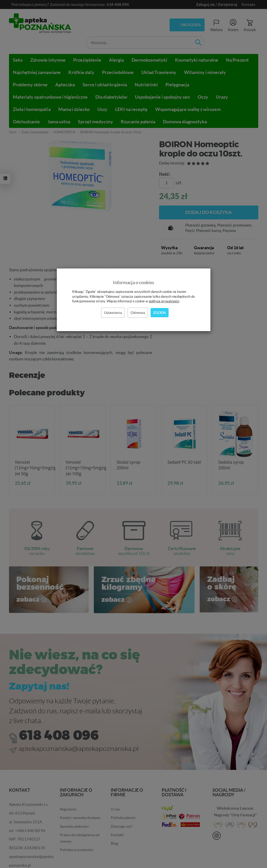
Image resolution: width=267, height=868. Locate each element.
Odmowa (138, 313)
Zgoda (160, 313)
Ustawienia (113, 313)
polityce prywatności (164, 301)
